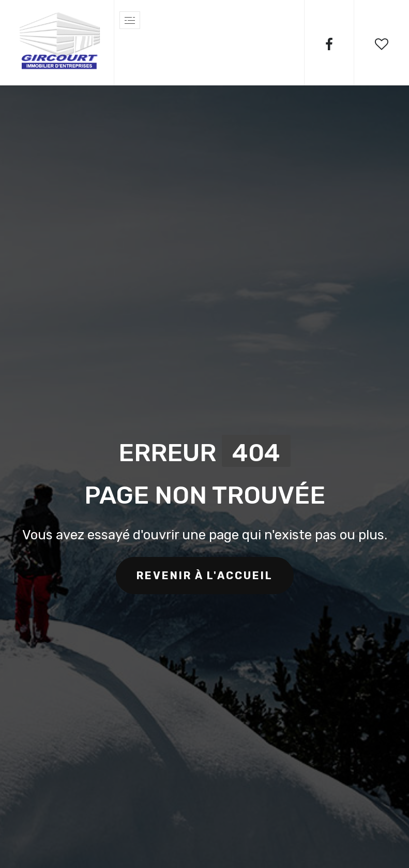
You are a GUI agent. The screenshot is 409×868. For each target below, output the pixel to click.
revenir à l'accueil (205, 576)
